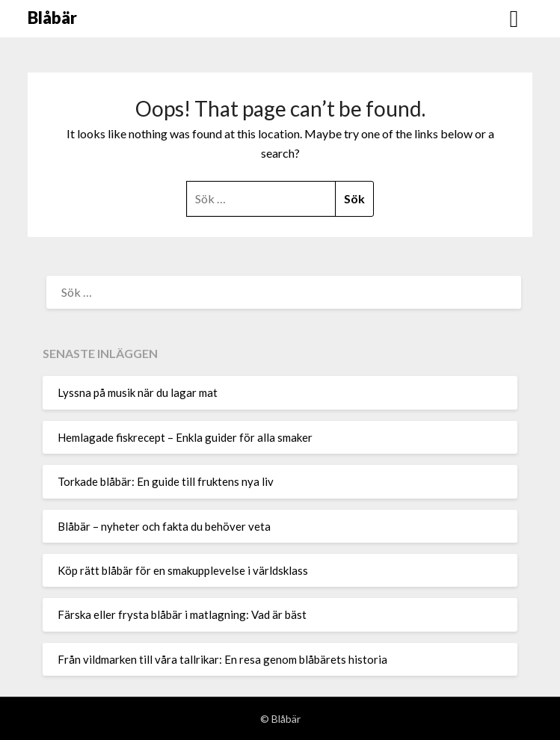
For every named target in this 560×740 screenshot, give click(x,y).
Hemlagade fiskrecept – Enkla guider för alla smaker (185, 437)
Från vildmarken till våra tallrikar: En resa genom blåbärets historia (222, 659)
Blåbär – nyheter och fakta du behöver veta (164, 526)
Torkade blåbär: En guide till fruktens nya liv (166, 481)
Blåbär (52, 18)
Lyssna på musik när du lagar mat (138, 392)
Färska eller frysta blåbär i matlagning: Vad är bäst (182, 614)
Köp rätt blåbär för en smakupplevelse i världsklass (183, 570)
